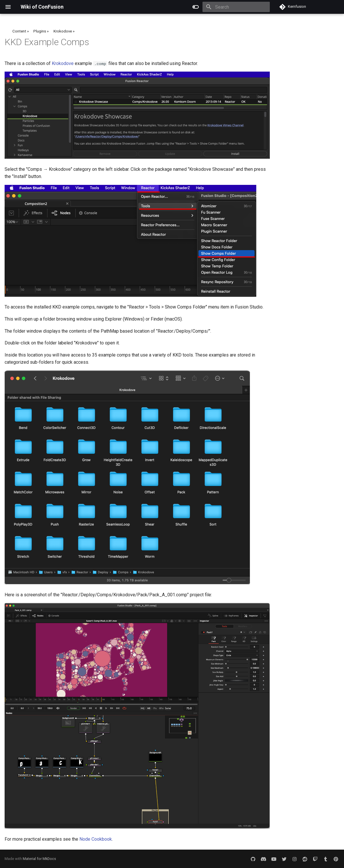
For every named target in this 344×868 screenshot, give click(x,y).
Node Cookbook (96, 839)
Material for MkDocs (39, 859)
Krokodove (63, 63)
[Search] (236, 7)
